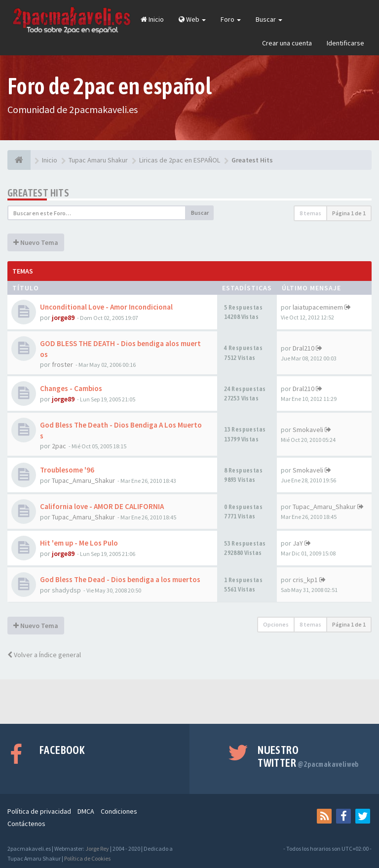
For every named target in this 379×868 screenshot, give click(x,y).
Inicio (152, 19)
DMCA (86, 811)
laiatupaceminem (318, 307)
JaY (298, 543)
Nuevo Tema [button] (36, 242)
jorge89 (63, 317)
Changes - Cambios (71, 388)
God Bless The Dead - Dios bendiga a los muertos (120, 579)
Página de (349, 213)
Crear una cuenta (287, 43)
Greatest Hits (38, 193)
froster (62, 364)
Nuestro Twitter (308, 756)
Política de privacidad (39, 811)
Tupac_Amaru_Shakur (83, 480)
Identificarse (345, 43)
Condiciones (119, 811)
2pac (59, 446)
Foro (231, 19)
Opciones (276, 624)
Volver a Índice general (44, 655)
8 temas (310, 213)
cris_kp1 (305, 580)
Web (192, 19)
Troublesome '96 (67, 470)
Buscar (269, 19)
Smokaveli (308, 430)
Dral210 (303, 348)
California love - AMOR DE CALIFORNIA (102, 506)
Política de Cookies (87, 858)
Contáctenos (26, 824)
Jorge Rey (97, 848)
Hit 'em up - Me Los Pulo (79, 543)
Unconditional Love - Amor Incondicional (106, 307)
